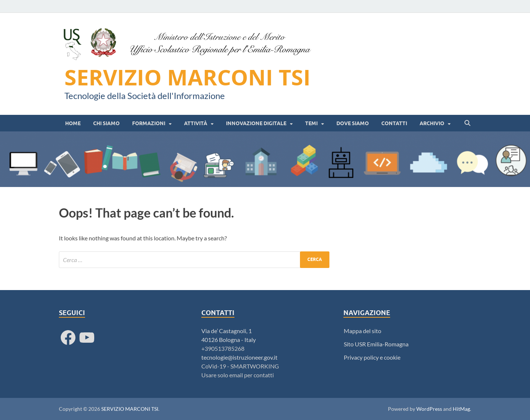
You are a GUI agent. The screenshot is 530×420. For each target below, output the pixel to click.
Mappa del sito (363, 331)
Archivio (432, 123)
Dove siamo (353, 123)
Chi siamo (106, 123)
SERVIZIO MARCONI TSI (188, 77)
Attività (196, 123)
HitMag (461, 409)
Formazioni (149, 123)
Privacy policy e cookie (372, 357)
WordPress (429, 409)
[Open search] (467, 123)
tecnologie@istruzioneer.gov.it (239, 357)
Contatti (394, 123)
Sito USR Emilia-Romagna (376, 344)
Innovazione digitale (256, 123)
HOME (73, 123)
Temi (311, 123)
